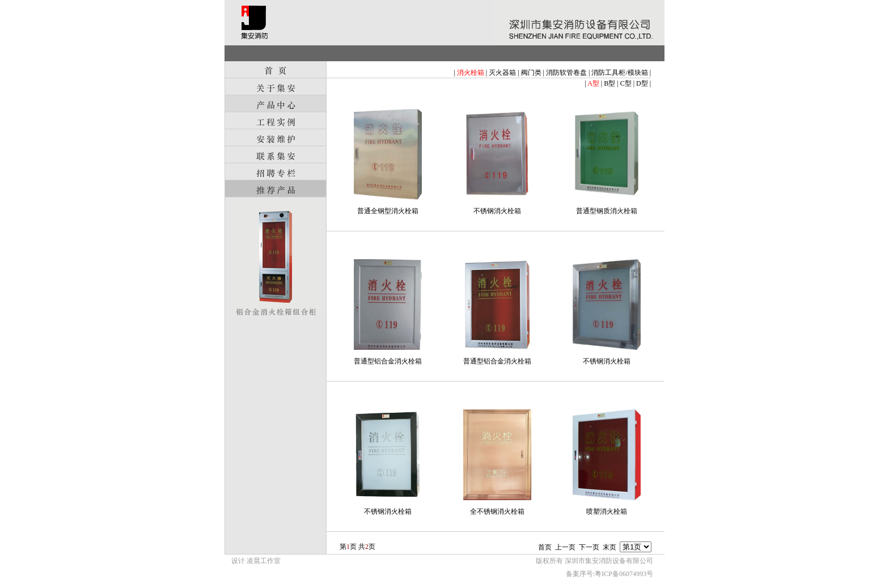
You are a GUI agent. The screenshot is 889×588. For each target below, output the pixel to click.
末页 (609, 547)
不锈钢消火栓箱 (497, 211)
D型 (642, 83)
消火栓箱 (471, 73)
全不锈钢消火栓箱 (497, 511)
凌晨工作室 (264, 561)
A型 (593, 83)
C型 (626, 83)
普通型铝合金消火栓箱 (388, 361)
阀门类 (531, 73)
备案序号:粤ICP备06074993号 (609, 574)
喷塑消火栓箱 (607, 511)
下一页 (589, 547)
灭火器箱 (502, 73)
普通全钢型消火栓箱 (388, 211)
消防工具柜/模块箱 (619, 73)
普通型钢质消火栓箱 (607, 211)
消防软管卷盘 (566, 73)
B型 (609, 83)
